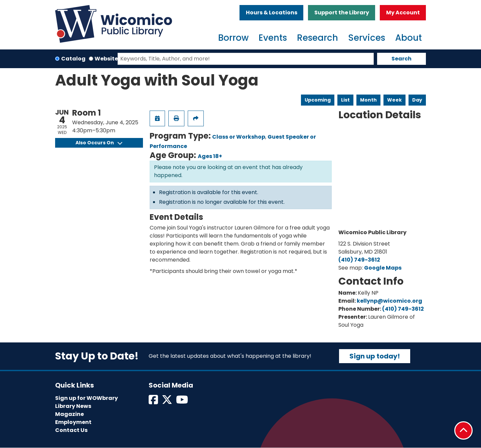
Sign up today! (375, 356)
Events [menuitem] (273, 38)
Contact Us (71, 430)
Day (417, 100)
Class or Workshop (239, 137)
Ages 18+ (210, 156)
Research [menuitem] (317, 38)
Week (394, 100)
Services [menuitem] (367, 38)
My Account (403, 13)
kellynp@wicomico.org (389, 301)
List (345, 100)
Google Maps (383, 268)
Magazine (69, 414)
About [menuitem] (409, 38)
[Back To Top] (463, 430)
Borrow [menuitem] (233, 38)
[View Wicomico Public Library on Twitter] (168, 402)
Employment (73, 422)
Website (106, 59)
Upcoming (318, 100)
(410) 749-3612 (359, 260)
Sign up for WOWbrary (87, 398)
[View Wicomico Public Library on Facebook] (154, 402)
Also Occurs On (99, 143)
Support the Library (342, 13)
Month (368, 100)
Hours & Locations (272, 13)
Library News (73, 406)
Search (402, 59)
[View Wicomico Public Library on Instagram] (183, 402)
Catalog (73, 59)
